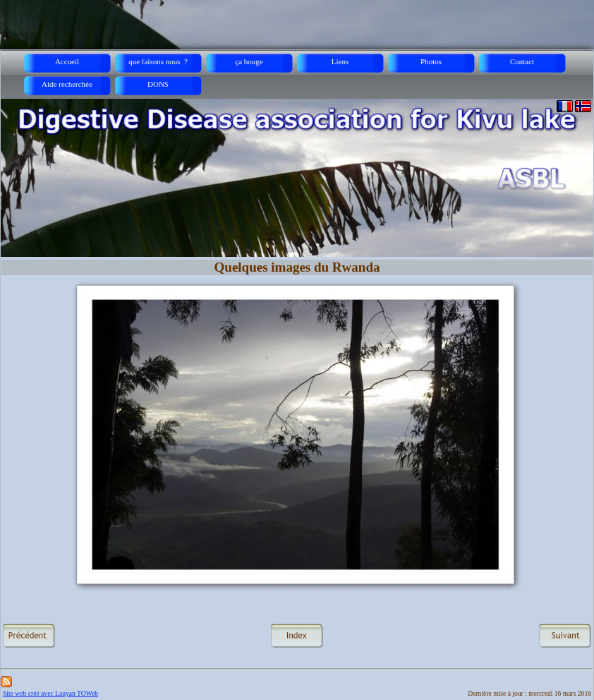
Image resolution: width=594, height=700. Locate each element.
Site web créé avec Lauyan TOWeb (50, 693)
